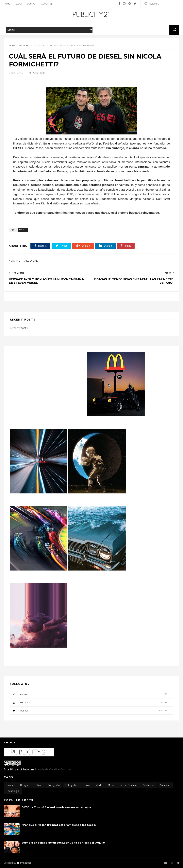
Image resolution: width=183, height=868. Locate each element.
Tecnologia (13, 791)
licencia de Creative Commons (55, 769)
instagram (89, 702)
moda (99, 785)
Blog (13, 769)
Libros (86, 785)
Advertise (47, 4)
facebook (89, 694)
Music (111, 785)
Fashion (23, 46)
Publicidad (149, 785)
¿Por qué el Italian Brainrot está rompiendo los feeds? (59, 825)
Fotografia (54, 785)
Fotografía (71, 785)
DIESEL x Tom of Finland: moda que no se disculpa (56, 807)
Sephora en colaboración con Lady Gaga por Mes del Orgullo (63, 843)
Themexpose (24, 863)
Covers (10, 785)
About (19, 4)
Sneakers (165, 785)
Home (7, 4)
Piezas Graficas (128, 785)
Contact (32, 4)
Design (24, 785)
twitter (89, 710)
